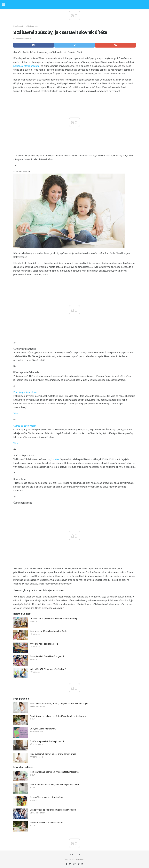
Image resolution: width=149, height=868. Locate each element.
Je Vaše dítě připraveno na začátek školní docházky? (54, 618)
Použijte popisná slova (25, 392)
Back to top (75, 855)
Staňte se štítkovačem (25, 426)
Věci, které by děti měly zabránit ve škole (48, 631)
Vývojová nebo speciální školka (44, 644)
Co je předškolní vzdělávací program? (47, 656)
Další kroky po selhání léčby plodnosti (47, 741)
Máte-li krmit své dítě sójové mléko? (46, 822)
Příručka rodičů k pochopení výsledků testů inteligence (55, 772)
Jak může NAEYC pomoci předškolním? (48, 669)
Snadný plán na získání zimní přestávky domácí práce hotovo (58, 716)
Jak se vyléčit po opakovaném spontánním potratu (53, 810)
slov (57, 459)
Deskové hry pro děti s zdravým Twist (47, 797)
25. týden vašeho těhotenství (43, 729)
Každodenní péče (32, 26)
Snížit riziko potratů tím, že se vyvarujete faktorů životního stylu (59, 703)
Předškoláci (18, 26)
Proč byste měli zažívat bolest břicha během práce (53, 754)
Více (16, 414)
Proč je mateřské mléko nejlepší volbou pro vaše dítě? (54, 785)
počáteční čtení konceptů (26, 66)
